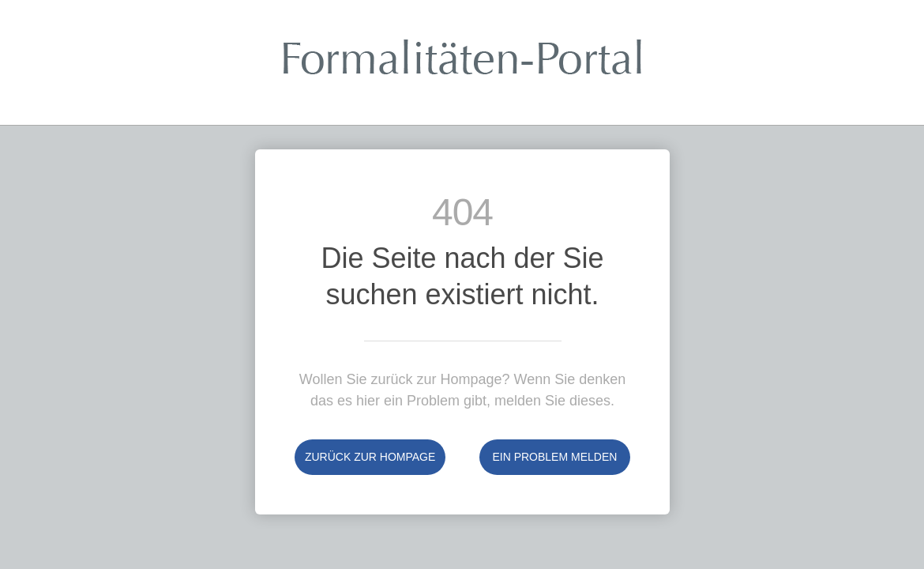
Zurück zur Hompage (370, 457)
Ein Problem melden (554, 457)
